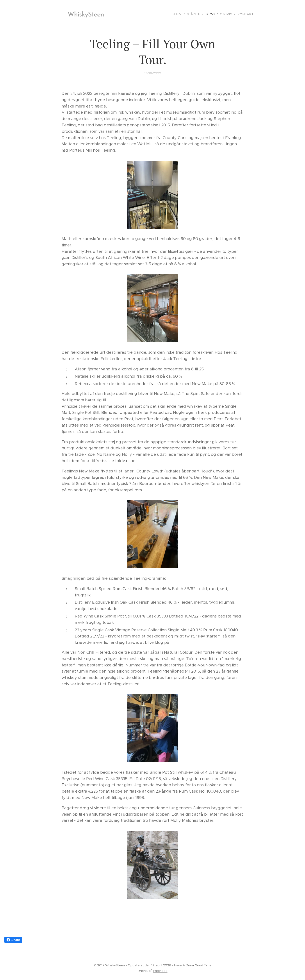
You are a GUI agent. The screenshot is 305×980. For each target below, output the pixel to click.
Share (13, 940)
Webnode (160, 971)
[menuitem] (182, 14)
